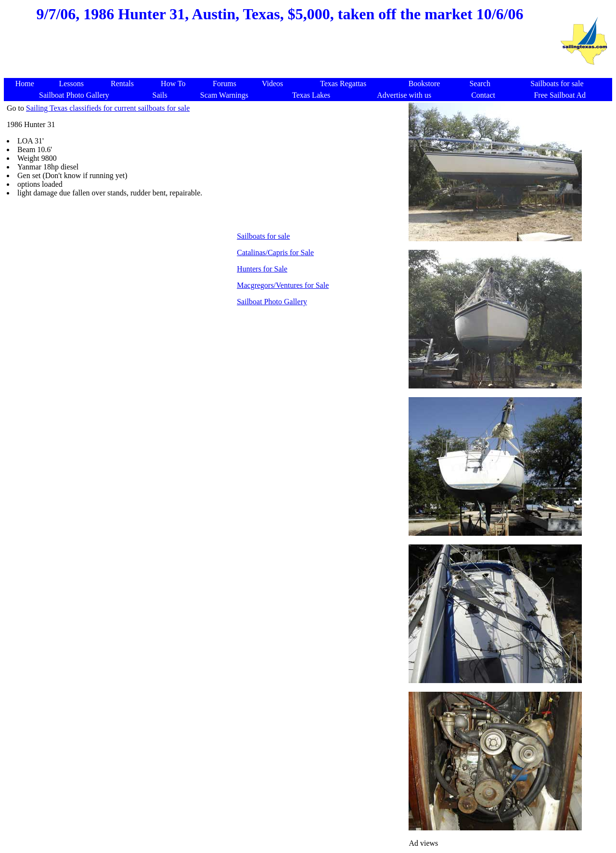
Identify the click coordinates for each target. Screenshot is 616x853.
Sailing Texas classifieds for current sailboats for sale (108, 108)
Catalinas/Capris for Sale (275, 252)
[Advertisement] (280, 55)
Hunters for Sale (262, 269)
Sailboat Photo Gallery (272, 302)
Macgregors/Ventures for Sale (283, 285)
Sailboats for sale (263, 236)
